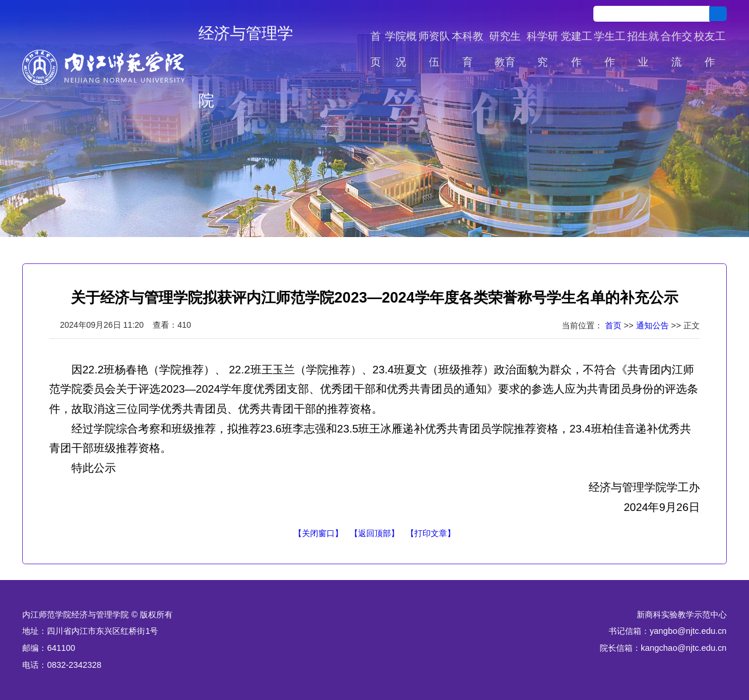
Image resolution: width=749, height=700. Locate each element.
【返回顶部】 (374, 533)
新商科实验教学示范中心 (682, 615)
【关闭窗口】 (318, 533)
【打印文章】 (431, 533)
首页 (613, 325)
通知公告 (652, 325)
